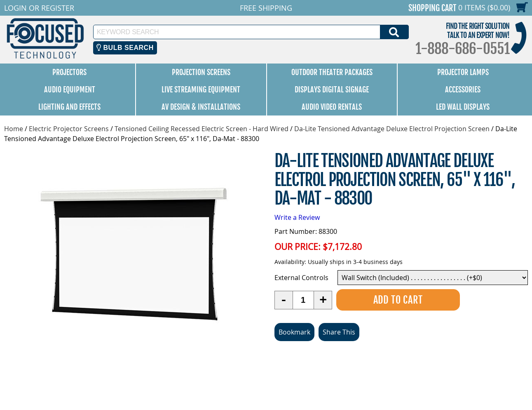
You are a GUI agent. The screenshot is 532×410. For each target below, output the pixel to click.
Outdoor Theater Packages (332, 72)
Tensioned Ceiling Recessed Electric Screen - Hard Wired (202, 129)
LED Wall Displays (463, 107)
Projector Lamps (463, 72)
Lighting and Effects (69, 107)
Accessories (463, 90)
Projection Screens (201, 72)
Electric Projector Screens (69, 129)
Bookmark (294, 332)
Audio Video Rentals (332, 107)
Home (14, 129)
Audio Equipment (70, 90)
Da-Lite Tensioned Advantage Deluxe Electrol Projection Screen (392, 129)
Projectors (69, 72)
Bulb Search (125, 48)
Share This (339, 332)
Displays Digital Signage (332, 90)
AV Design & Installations (201, 107)
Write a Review (297, 217)
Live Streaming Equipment (201, 90)
